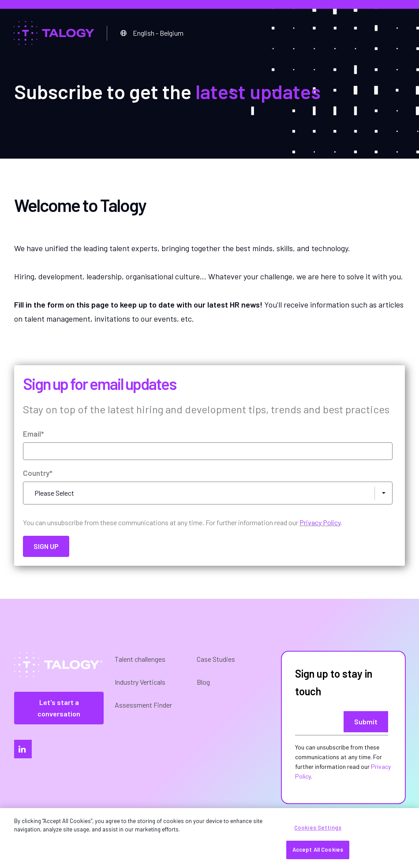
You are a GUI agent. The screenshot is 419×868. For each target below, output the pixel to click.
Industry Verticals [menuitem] (140, 682)
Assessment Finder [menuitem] (143, 705)
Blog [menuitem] (203, 682)
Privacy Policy (320, 522)
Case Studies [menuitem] (216, 659)
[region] (209, 838)
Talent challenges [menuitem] (140, 659)
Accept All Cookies (318, 849)
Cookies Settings (318, 827)
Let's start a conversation (59, 708)
